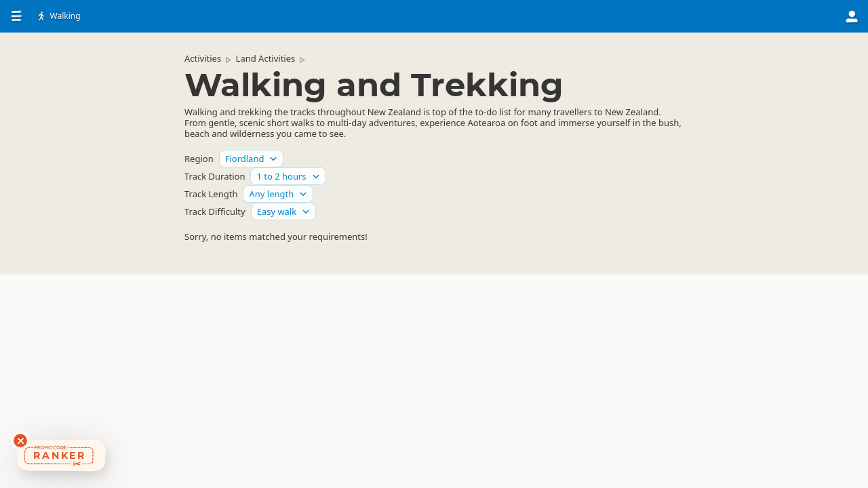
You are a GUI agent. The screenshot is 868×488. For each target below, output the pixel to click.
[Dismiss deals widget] (20, 441)
